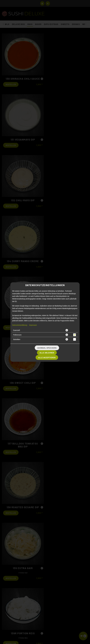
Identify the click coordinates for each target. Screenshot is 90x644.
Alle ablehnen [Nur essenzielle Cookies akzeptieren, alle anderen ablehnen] (47, 298)
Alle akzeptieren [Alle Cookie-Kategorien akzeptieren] (47, 303)
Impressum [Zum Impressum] (33, 270)
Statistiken (17, 285)
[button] (67, 276)
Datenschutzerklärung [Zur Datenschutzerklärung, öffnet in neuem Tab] (20, 270)
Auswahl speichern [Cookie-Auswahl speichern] (47, 293)
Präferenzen (17, 280)
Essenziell (17, 276)
